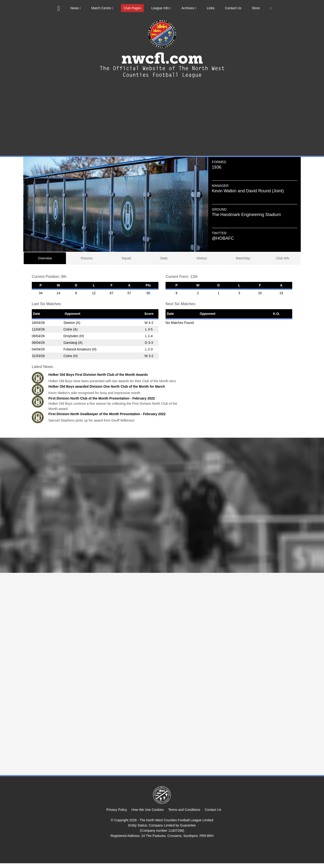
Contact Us (233, 8)
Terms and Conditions (184, 810)
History (202, 258)
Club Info (283, 258)
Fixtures (87, 258)
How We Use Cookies (148, 810)
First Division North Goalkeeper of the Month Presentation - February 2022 (107, 414)
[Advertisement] (162, 120)
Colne (68, 329)
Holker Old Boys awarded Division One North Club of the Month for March (107, 386)
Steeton (69, 323)
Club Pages (132, 8)
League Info (161, 8)
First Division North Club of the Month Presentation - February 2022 (102, 398)
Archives (189, 8)
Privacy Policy (117, 810)
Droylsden (71, 336)
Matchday (243, 258)
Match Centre (102, 8)
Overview (45, 258)
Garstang (70, 343)
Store (256, 8)
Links (211, 8)
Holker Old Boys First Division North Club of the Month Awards (98, 375)
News (76, 8)
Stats (164, 258)
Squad (126, 258)
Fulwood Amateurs (77, 349)
